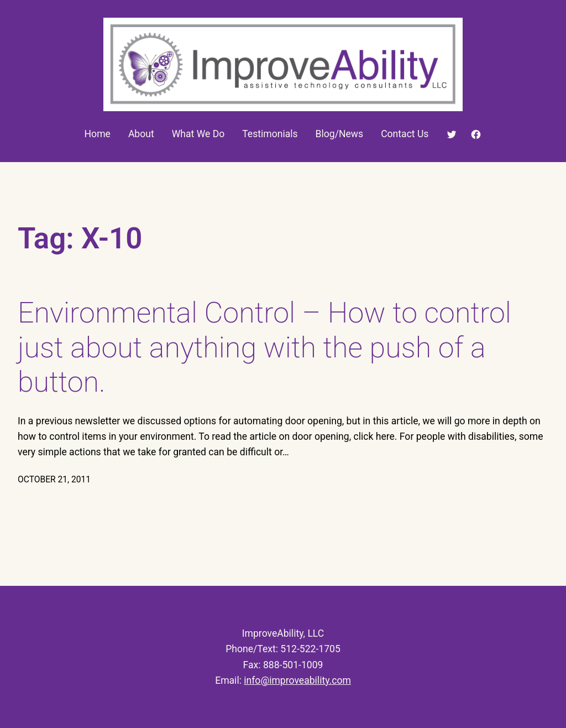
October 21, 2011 (54, 480)
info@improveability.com (297, 680)
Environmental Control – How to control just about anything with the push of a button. (264, 347)
